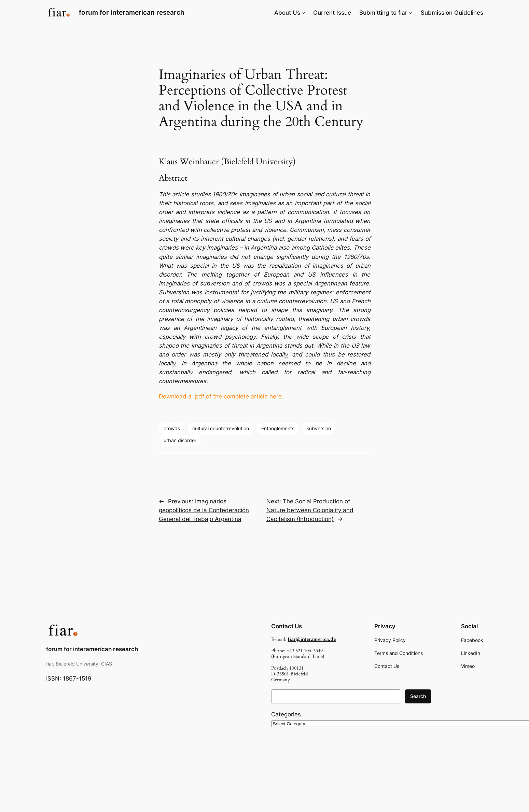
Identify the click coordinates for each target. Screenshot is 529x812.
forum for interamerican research (132, 12)
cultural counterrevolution (221, 428)
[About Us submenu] (303, 13)
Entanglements (278, 428)
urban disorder (180, 440)
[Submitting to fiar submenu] (410, 13)
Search (418, 696)
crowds (172, 428)
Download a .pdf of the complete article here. (221, 396)
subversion (319, 428)
